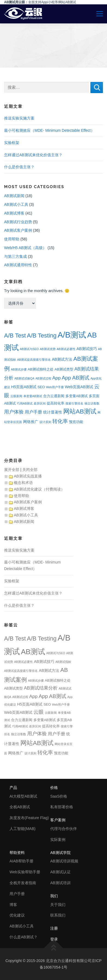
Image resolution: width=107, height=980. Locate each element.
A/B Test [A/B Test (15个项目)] (15, 336)
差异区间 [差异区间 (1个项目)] (40, 403)
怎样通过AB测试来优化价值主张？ (33, 155)
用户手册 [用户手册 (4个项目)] (33, 412)
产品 (13, 788)
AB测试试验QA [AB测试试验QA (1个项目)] (24, 378)
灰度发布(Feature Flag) (29, 818)
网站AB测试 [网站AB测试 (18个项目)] (80, 411)
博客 (13, 905)
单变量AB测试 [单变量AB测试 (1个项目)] (33, 396)
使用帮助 (12, 239)
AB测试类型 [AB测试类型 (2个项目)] (64, 369)
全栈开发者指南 (23, 883)
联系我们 (58, 915)
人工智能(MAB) (23, 829)
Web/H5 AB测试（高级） (25, 248)
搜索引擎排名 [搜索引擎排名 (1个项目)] (74, 403)
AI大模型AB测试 (23, 796)
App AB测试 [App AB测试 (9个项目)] (75, 378)
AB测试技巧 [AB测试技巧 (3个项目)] (87, 349)
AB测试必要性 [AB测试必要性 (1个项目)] (66, 349)
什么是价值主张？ (19, 167)
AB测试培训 (60, 883)
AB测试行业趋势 (18, 222)
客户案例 (58, 820)
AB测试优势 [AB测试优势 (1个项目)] (48, 349)
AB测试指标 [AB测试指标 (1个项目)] (63, 662)
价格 (54, 788)
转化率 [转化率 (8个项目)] (60, 421)
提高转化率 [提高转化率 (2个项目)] (56, 403)
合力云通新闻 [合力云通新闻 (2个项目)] (54, 396)
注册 (54, 928)
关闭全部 (30, 470)
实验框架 (12, 143)
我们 (54, 896)
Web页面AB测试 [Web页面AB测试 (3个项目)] (79, 387)
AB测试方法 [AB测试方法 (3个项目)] (62, 359)
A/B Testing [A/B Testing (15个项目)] (42, 336)
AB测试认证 (60, 872)
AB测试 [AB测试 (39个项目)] (33, 652)
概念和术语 (23, 483)
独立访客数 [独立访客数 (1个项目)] (92, 403)
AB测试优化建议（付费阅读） (39, 489)
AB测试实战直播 (28, 476)
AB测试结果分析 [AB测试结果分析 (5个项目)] (41, 688)
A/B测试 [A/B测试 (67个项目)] (72, 335)
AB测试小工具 (16, 204)
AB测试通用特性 (18, 265)
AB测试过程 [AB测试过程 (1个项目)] (43, 378)
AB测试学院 (60, 853)
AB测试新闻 (14, 196)
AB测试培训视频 (64, 861)
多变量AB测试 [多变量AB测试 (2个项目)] (77, 396)
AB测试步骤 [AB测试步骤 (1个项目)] (19, 369)
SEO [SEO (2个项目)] (41, 387)
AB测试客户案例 (18, 230)
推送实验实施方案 (19, 118)
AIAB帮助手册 (21, 861)
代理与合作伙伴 (64, 829)
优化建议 (17, 915)
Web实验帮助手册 (25, 872)
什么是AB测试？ (23, 937)
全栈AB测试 (20, 807)
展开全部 (12, 470)
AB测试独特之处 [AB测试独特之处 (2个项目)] (41, 369)
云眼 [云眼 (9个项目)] (39, 712)
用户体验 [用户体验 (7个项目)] (14, 412)
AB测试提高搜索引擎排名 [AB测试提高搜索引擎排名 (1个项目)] (34, 360)
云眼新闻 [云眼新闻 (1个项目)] (16, 396)
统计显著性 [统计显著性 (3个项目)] (53, 412)
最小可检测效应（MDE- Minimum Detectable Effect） (49, 130)
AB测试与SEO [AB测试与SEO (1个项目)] (29, 349)
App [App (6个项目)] (57, 378)
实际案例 (58, 840)
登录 (54, 939)
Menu (97, 14)
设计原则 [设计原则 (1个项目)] (45, 422)
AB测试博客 (14, 213)
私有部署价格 (62, 807)
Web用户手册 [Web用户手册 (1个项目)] (55, 387)
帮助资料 (17, 853)
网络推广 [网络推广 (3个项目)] (31, 422)
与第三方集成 (15, 256)
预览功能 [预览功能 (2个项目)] (76, 422)
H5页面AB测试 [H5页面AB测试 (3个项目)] (24, 387)
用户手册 (17, 894)
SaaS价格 (59, 796)
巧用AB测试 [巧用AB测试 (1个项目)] (25, 403)
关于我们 (58, 905)
